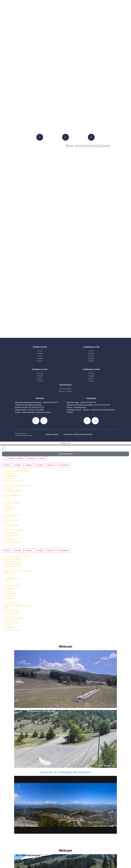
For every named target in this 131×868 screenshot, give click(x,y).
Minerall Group (28, 436)
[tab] (4, 459)
